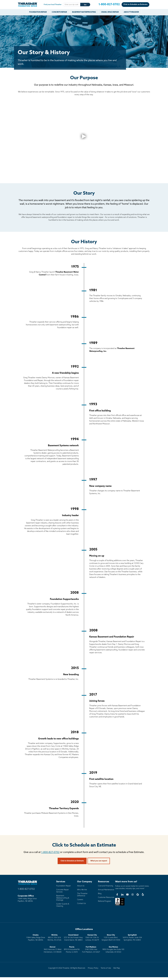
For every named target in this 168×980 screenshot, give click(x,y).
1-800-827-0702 (50, 852)
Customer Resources (106, 897)
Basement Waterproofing (84, 12)
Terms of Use (106, 968)
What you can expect (99, 861)
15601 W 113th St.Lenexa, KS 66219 (92, 938)
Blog (100, 894)
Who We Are (82, 890)
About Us (81, 886)
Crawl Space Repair (110, 12)
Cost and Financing (106, 886)
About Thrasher (131, 12)
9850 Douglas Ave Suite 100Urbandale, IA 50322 (113, 950)
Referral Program (105, 901)
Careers (80, 900)
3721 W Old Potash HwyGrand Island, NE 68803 (73, 938)
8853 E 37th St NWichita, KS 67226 (54, 938)
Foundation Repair (38, 12)
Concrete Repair (59, 12)
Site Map (117, 968)
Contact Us (81, 904)
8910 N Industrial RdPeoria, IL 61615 (72, 950)
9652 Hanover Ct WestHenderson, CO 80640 (53, 950)
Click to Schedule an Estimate (135, 4)
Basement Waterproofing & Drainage (63, 898)
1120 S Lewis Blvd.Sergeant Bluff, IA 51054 (111, 938)
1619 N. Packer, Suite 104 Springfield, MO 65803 (132, 938)
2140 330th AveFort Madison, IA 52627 (91, 950)
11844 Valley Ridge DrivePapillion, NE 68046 (36, 938)
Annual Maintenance (106, 890)
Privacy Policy (93, 968)
